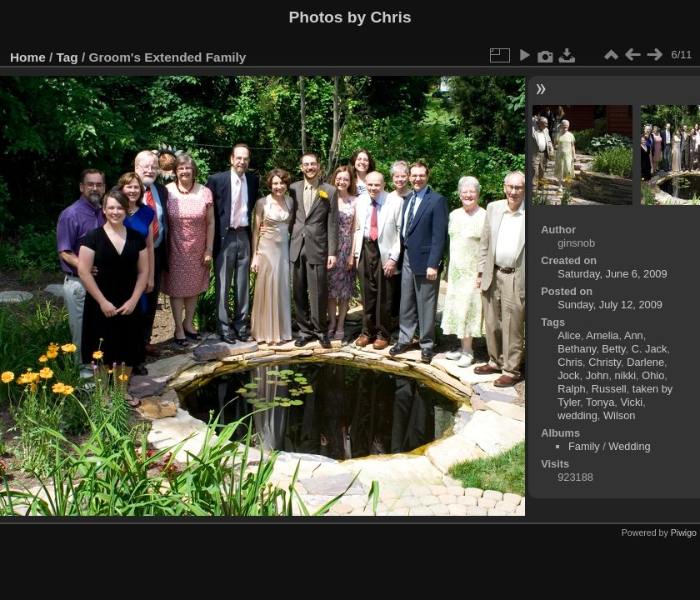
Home (28, 57)
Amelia (602, 335)
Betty (613, 349)
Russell (609, 389)
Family (584, 446)
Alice (569, 335)
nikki (626, 375)
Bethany (577, 349)
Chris (570, 362)
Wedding (629, 446)
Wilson (619, 415)
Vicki (631, 402)
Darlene (645, 362)
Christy (605, 362)
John (597, 375)
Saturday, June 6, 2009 (612, 274)
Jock (568, 375)
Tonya (600, 402)
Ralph (571, 389)
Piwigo (684, 532)
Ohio (653, 375)
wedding (577, 415)
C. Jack (650, 349)
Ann (634, 335)
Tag (67, 57)
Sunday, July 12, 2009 (610, 305)
